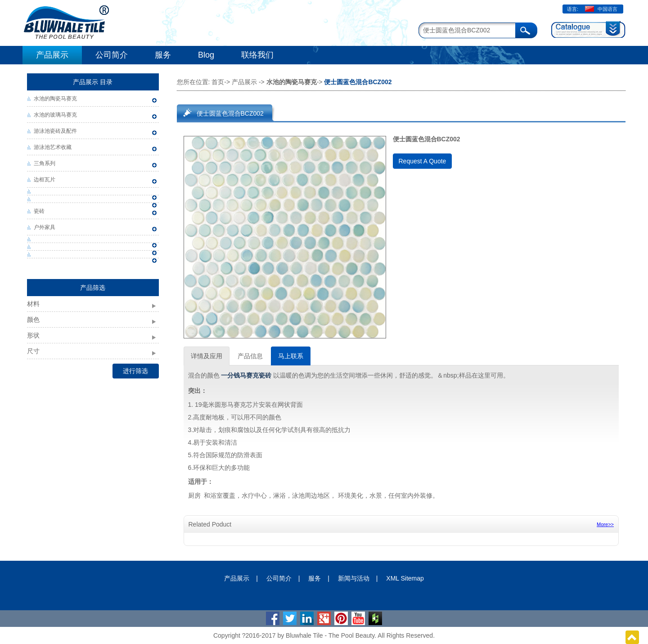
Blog (206, 55)
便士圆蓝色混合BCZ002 (230, 113)
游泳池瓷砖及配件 (55, 131)
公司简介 (112, 55)
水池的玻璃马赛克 (55, 115)
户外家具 (45, 227)
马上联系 (291, 356)
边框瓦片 (45, 180)
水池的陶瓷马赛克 (55, 99)
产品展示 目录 (93, 82)
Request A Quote (423, 161)
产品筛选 (93, 288)
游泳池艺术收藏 (53, 147)
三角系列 (45, 163)
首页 (218, 82)
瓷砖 (39, 211)
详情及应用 (207, 356)
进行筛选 (135, 371)
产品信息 (250, 356)
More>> (605, 524)
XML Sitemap (405, 578)
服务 (163, 55)
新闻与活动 (354, 578)
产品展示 (52, 55)
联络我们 (257, 55)
